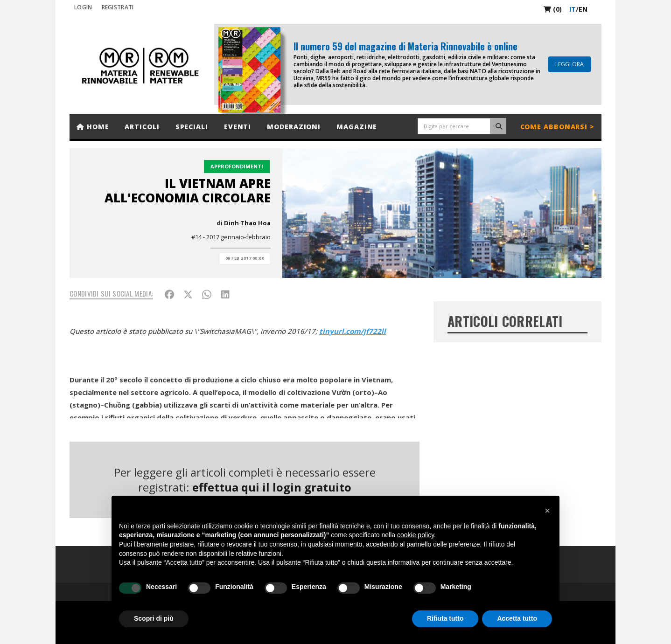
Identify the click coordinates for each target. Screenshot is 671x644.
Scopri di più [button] (154, 618)
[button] (547, 511)
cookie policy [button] (416, 535)
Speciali (192, 127)
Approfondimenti (237, 166)
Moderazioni (294, 127)
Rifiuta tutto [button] (445, 618)
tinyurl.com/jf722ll (353, 331)
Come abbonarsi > (557, 127)
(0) (553, 9)
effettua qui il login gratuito (272, 487)
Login (83, 7)
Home (93, 127)
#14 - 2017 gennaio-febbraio (231, 237)
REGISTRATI (118, 7)
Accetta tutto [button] (517, 618)
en (583, 9)
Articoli (142, 127)
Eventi (238, 127)
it (573, 9)
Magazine (357, 127)
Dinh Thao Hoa (247, 223)
